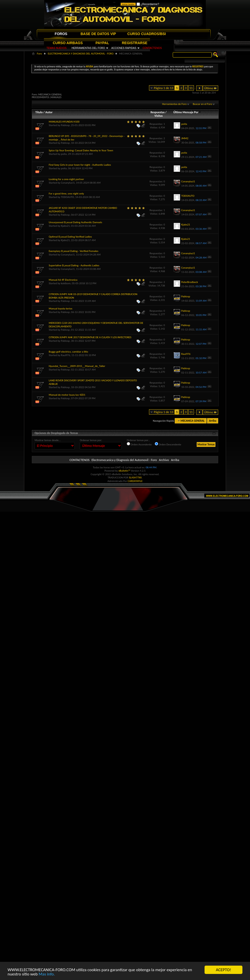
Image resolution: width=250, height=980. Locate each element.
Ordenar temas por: (91, 440)
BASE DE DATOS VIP (98, 34)
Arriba (213, 421)
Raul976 (65, 355)
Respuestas (158, 112)
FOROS (61, 34)
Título (39, 112)
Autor (49, 112)
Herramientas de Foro (174, 104)
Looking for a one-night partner (66, 179)
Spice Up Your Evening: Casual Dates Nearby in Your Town (81, 150)
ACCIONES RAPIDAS (124, 48)
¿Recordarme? (148, 4)
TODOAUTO (67, 197)
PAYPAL (102, 43)
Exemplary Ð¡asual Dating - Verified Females (73, 251)
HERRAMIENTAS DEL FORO (88, 48)
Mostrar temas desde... (48, 440)
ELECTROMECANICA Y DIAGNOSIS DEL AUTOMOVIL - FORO (81, 54)
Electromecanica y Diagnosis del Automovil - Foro (124, 460)
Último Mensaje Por (187, 112)
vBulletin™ (124, 471)
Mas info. (47, 974)
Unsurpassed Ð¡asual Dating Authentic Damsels (75, 222)
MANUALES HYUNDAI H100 (64, 122)
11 (191, 88)
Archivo (164, 460)
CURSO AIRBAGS (68, 43)
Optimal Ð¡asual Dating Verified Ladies (70, 237)
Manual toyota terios (60, 309)
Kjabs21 (65, 226)
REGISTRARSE (135, 43)
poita (64, 154)
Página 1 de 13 (164, 88)
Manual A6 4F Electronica (63, 280)
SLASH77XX (135, 478)
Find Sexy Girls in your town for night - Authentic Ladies (80, 165)
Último (210, 88)
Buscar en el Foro (202, 104)
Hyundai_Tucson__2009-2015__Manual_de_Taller (77, 366)
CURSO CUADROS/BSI (146, 34)
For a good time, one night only (66, 194)
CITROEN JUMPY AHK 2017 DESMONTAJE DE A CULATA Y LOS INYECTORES (90, 337)
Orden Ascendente (139, 444)
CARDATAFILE (135, 481)
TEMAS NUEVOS (56, 48)
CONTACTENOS (152, 48)
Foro (39, 54)
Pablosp (65, 125)
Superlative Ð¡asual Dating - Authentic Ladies (74, 265)
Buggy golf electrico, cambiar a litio (68, 352)
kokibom (66, 283)
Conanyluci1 (68, 183)
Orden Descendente (168, 444)
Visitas (158, 116)
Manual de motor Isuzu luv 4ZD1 (67, 395)
